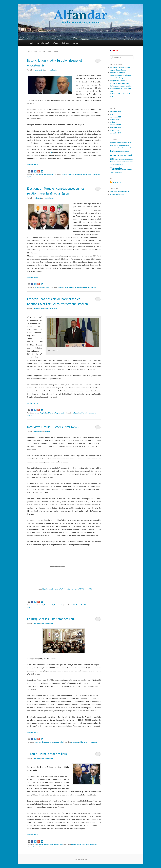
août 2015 (114, 114)
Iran (125, 155)
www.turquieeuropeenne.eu (120, 192)
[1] (51, 152)
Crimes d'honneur (123, 148)
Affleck (125, 143)
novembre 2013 (115, 128)
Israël (36, 175)
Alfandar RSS (117, 182)
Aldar (80, 15)
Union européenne (115, 173)
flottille (73, 605)
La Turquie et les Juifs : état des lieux (51, 619)
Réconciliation (72, 175)
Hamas (78, 605)
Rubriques (66, 43)
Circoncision (126, 145)
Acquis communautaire (117, 143)
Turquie (41, 175)
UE (131, 169)
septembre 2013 (116, 133)
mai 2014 (113, 122)
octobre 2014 (115, 120)
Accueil (30, 43)
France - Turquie (40, 413)
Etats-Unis (122, 152)
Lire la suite (33, 165)
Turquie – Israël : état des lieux (47, 754)
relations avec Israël (70, 287)
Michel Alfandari (52, 70)
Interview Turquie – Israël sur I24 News (53, 427)
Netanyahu (93, 845)
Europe (127, 152)
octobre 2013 (115, 130)
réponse (43, 847)
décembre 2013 (115, 125)
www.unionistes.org (117, 194)
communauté (75, 742)
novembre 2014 (115, 117)
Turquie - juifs (58, 605)
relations (30, 847)
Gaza (84, 845)
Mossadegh (123, 159)
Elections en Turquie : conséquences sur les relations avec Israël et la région (120, 75)
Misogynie (117, 159)
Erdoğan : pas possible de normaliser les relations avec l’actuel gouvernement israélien (121, 83)
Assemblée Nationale (116, 145)
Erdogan (64, 175)
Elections (61, 287)
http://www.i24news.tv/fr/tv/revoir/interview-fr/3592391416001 (67, 589)
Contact (76, 43)
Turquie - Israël (49, 175)
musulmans (130, 159)
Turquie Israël (87, 175)
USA (122, 173)
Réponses (93, 742)
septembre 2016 (116, 112)
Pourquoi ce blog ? (43, 43)
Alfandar (56, 43)
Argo (130, 142)
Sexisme (121, 164)
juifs (81, 742)
